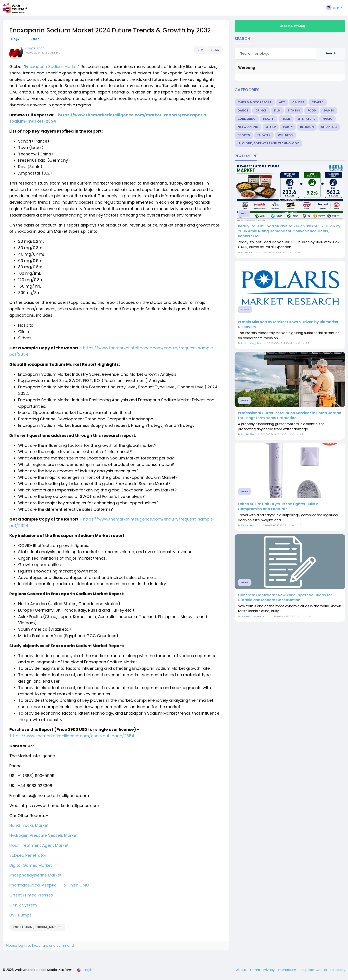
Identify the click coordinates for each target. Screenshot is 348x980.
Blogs (15, 39)
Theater (264, 135)
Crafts (318, 102)
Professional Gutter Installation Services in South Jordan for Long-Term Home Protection (290, 415)
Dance (243, 110)
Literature (306, 119)
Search (331, 53)
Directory (338, 970)
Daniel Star (248, 434)
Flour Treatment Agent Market (39, 845)
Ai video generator (253, 616)
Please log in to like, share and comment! (40, 945)
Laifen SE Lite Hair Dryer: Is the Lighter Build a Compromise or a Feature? (278, 507)
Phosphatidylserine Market (35, 875)
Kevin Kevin (248, 525)
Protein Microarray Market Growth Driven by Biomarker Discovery (288, 324)
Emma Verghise (251, 343)
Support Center (315, 970)
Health (269, 119)
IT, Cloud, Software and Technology (268, 143)
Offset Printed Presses (31, 895)
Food (312, 110)
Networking (248, 127)
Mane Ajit (247, 252)
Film (277, 110)
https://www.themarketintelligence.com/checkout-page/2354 (72, 736)
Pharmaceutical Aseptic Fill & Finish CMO (49, 885)
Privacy (269, 970)
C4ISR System (23, 905)
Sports (244, 135)
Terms (255, 970)
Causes (298, 102)
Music (327, 119)
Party (288, 127)
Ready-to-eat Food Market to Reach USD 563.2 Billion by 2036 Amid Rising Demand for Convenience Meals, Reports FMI (289, 231)
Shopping (329, 127)
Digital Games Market (31, 865)
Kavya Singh (35, 48)
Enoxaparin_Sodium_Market (37, 927)
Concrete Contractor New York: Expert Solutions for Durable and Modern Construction (285, 598)
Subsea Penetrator (28, 855)
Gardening (247, 119)
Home (286, 119)
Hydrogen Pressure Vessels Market (43, 835)
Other (35, 39)
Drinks (261, 110)
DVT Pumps (21, 915)
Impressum (287, 970)
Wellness (285, 135)
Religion (307, 127)
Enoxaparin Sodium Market (51, 67)
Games (329, 110)
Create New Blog (290, 26)
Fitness (294, 110)
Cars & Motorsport (255, 102)
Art (282, 102)
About (242, 970)
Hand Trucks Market (29, 825)
